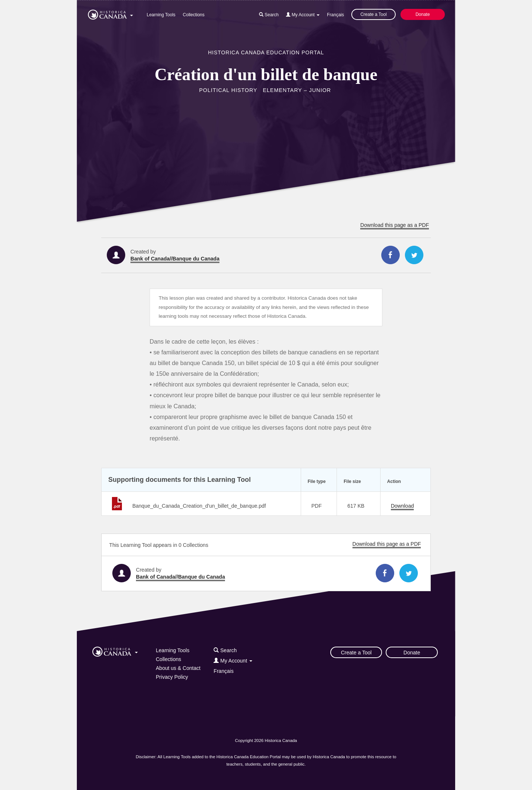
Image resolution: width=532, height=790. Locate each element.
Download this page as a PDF (395, 225)
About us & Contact (178, 668)
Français (335, 15)
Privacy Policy (172, 677)
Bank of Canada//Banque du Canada (175, 259)
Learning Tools (161, 15)
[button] (110, 13)
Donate (423, 14)
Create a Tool (373, 14)
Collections (194, 15)
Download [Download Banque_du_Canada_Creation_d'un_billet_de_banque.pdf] (402, 506)
